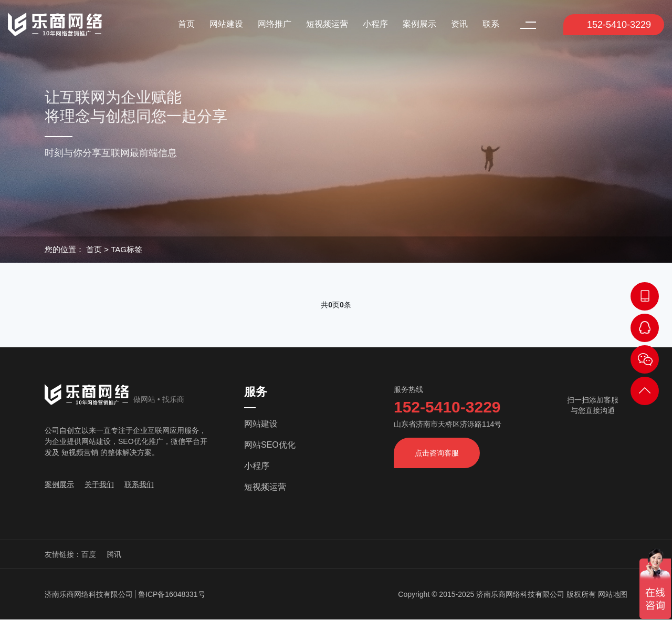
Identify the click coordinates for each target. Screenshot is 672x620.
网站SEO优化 (270, 445)
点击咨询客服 (437, 453)
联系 (491, 24)
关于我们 (99, 484)
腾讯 (114, 554)
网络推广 (275, 24)
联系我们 (139, 484)
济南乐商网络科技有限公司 (89, 594)
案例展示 (419, 24)
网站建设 (226, 24)
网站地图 (613, 594)
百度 (89, 554)
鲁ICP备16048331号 (172, 594)
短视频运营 (327, 24)
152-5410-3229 (612, 25)
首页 (186, 24)
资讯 (459, 24)
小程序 (375, 24)
